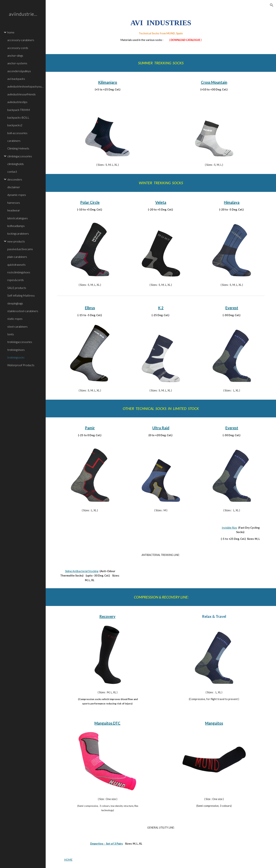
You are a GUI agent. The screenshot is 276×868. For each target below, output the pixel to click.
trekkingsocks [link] (16, 357)
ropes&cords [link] (16, 280)
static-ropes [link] (15, 319)
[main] (161, 30)
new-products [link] (16, 241)
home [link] (11, 32)
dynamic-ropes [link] (17, 195)
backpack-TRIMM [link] (19, 110)
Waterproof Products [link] (21, 365)
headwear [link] (14, 210)
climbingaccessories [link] (20, 156)
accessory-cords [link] (18, 48)
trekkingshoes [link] (16, 350)
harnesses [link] (14, 203)
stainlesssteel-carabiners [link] (23, 311)
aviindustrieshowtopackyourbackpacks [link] (25, 86)
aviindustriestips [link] (17, 102)
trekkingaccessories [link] (20, 342)
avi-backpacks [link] (16, 79)
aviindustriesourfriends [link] (21, 94)
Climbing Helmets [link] (18, 148)
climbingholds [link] (16, 164)
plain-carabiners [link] (17, 257)
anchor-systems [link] (17, 63)
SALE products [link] (17, 288)
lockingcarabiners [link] (18, 233)
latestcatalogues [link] (18, 218)
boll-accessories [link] (17, 133)
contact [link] (12, 171)
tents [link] (11, 334)
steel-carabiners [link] (17, 326)
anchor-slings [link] (15, 55)
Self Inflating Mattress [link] (21, 295)
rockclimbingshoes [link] (19, 272)
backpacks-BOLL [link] (18, 117)
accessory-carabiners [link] (21, 40)
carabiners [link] (14, 141)
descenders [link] (15, 179)
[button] (272, 5)
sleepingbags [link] (15, 303)
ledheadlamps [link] (16, 226)
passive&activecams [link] (20, 249)
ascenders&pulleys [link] (19, 71)
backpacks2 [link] (15, 125)
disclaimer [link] (14, 187)
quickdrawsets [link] (16, 265)
